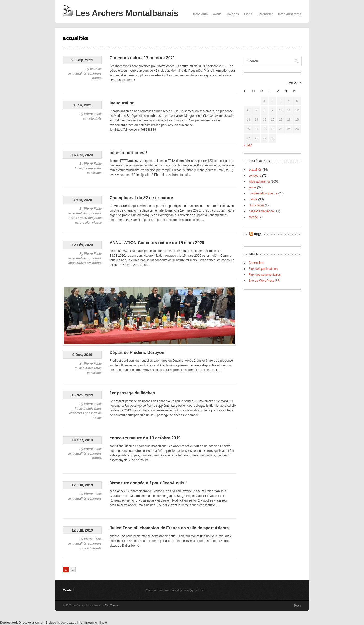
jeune (98, 218)
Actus (217, 14)
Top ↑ (297, 606)
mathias (96, 69)
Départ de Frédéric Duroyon (137, 353)
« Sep (248, 145)
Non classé (94, 223)
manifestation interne (263, 193)
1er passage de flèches (132, 393)
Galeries (233, 14)
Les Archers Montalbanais (121, 13)
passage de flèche (261, 211)
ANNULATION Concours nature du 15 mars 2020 (157, 243)
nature (97, 78)
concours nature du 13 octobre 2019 (145, 438)
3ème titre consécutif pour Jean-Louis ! (148, 483)
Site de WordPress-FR (264, 281)
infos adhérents (81, 218)
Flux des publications (263, 269)
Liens (248, 14)
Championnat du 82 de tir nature (141, 198)
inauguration (122, 103)
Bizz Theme (111, 605)
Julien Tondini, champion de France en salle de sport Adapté (169, 528)
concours (95, 74)
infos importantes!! (128, 153)
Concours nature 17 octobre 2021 (142, 58)
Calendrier (265, 14)
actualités (80, 74)
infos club (201, 14)
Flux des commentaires (265, 275)
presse (253, 217)
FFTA (258, 235)
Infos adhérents (290, 14)
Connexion (256, 263)
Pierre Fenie (93, 114)
